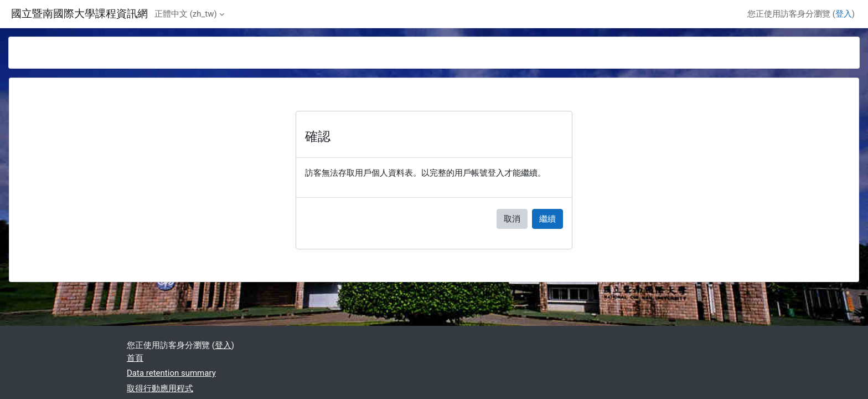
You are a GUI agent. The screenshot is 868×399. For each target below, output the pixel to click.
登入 (844, 14)
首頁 (135, 358)
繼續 (547, 219)
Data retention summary (171, 373)
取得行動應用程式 (160, 388)
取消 (512, 219)
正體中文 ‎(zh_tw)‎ (186, 14)
